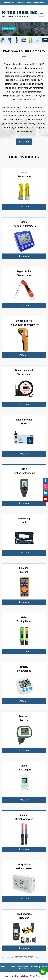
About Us (12, 967)
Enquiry (27, 969)
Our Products (23, 967)
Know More (24, 142)
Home (3, 967)
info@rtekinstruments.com (17, 3)
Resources (34, 967)
